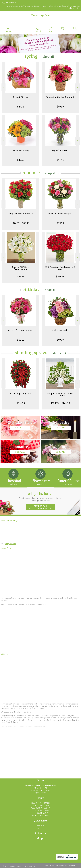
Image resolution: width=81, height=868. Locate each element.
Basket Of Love (21, 97)
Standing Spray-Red (21, 394)
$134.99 (21, 403)
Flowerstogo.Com (40, 15)
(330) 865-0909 (11, 3)
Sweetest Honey (21, 150)
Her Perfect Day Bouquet (21, 330)
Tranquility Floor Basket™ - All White (60, 395)
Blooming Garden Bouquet (60, 97)
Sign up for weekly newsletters (41, 507)
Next (78, 87)
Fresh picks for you (41, 497)
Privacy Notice (61, 866)
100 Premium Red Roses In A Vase (60, 268)
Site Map (72, 866)
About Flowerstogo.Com (12, 520)
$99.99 (21, 276)
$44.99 (21, 107)
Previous (3, 87)
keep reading (10, 544)
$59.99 (60, 223)
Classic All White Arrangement (21, 268)
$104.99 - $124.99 (60, 403)
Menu (8, 31)
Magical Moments (60, 150)
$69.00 (21, 340)
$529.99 (60, 276)
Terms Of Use (49, 866)
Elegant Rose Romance (21, 214)
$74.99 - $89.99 (21, 223)
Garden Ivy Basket (60, 330)
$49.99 (60, 107)
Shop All (49, 57)
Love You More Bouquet (60, 214)
